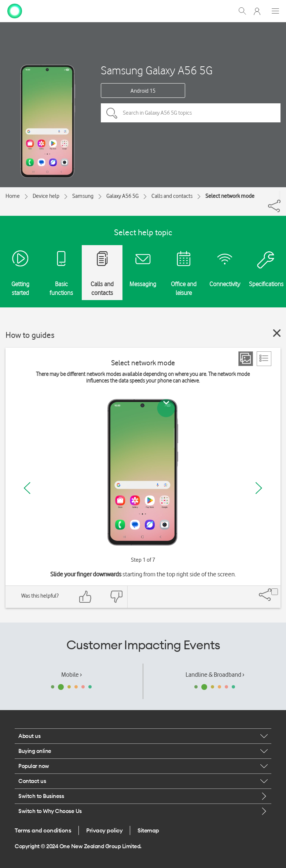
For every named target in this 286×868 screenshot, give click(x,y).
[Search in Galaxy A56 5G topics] (191, 113)
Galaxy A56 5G (122, 196)
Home (13, 196)
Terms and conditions (43, 830)
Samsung (83, 196)
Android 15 (143, 91)
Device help (46, 196)
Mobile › (71, 675)
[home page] (15, 10)
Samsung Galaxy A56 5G (157, 70)
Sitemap (148, 830)
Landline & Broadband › (215, 675)
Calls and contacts (172, 196)
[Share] (280, 195)
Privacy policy (104, 830)
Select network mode (230, 196)
